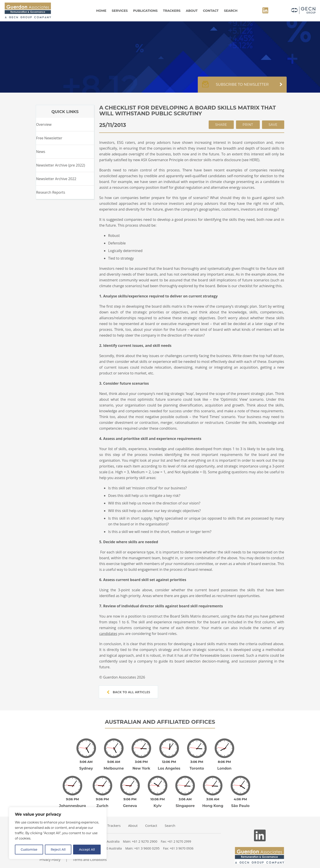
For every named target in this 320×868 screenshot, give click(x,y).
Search (231, 11)
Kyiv (158, 800)
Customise (29, 850)
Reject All (58, 850)
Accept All (87, 850)
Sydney (86, 765)
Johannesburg (73, 800)
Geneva (130, 800)
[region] (58, 833)
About (192, 11)
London (224, 765)
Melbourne (114, 765)
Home (101, 11)
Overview (44, 124)
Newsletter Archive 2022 (56, 179)
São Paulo (240, 800)
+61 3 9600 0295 (147, 842)
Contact (211, 11)
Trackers (172, 11)
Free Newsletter (49, 138)
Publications (145, 11)
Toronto (197, 765)
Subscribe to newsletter (242, 87)
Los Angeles (169, 765)
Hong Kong (213, 800)
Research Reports (51, 192)
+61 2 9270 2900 (145, 835)
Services (120, 11)
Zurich (102, 800)
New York (141, 765)
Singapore (185, 800)
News (41, 152)
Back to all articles (128, 692)
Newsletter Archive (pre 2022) (60, 165)
